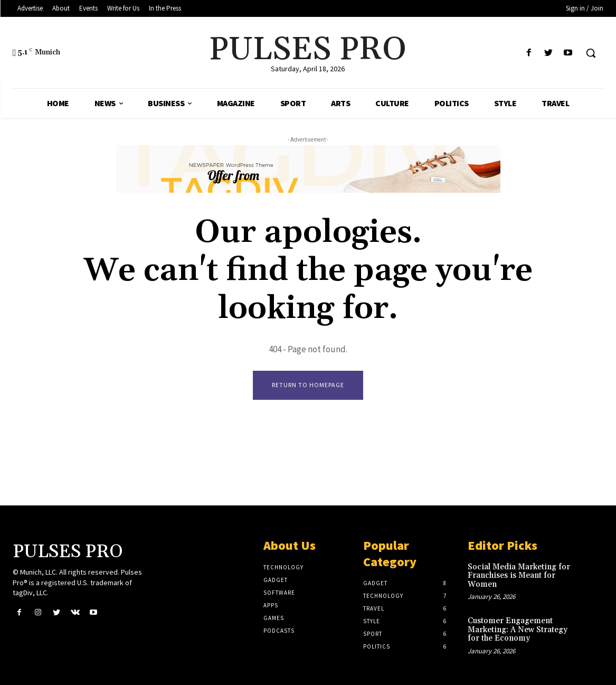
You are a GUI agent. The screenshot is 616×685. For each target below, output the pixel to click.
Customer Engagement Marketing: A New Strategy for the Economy (518, 630)
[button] (591, 53)
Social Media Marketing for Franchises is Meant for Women (519, 576)
